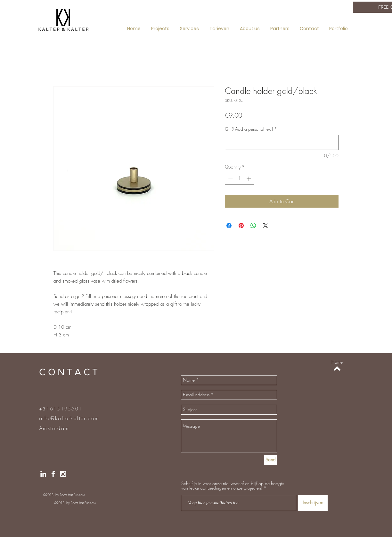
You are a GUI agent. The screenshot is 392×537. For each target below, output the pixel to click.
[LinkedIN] (43, 474)
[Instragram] (63, 474)
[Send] (270, 460)
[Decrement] (230, 179)
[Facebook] (53, 474)
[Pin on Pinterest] (241, 226)
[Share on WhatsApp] (253, 226)
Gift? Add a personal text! (251, 129)
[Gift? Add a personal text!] (282, 142)
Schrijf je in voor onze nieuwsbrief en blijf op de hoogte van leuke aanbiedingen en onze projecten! (233, 486)
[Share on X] (265, 226)
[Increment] (249, 179)
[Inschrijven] (313, 503)
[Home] (337, 362)
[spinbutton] (240, 179)
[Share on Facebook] (229, 226)
